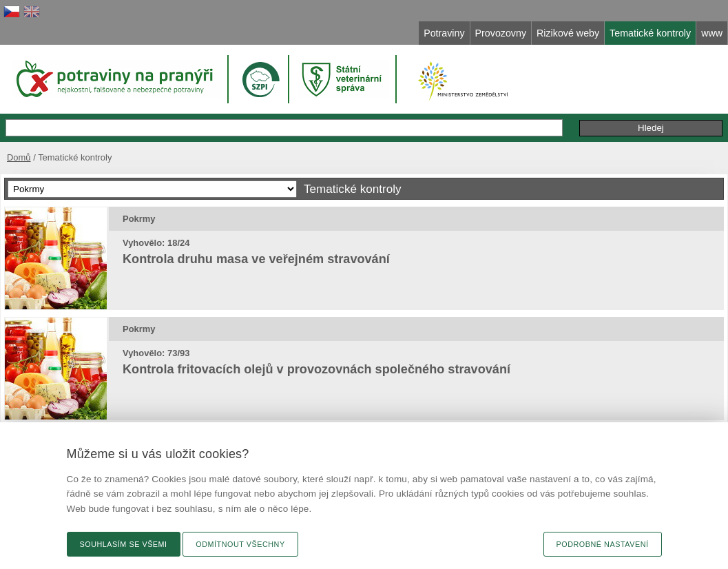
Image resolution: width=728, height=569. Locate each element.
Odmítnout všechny (240, 544)
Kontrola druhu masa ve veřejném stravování (256, 259)
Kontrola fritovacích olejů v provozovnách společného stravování (316, 369)
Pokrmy (139, 219)
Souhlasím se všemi (124, 544)
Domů (19, 157)
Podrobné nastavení (603, 544)
